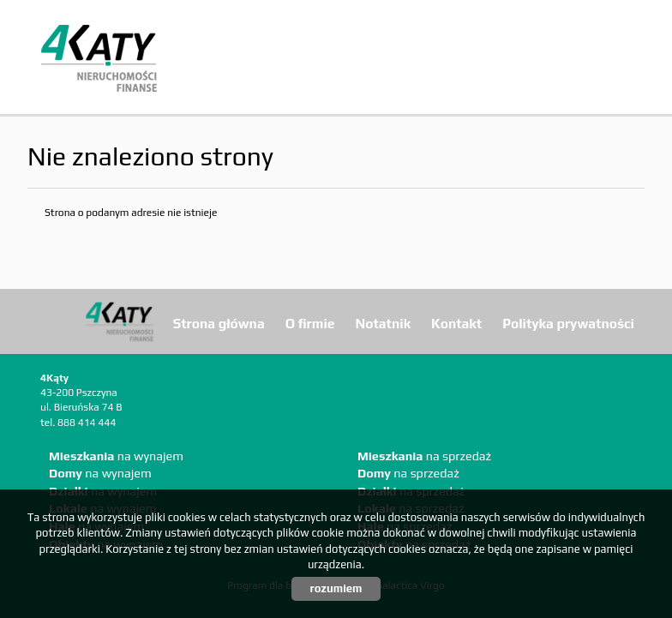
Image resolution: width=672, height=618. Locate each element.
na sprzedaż (424, 456)
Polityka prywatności (568, 323)
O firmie (310, 323)
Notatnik (384, 323)
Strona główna (219, 323)
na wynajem (116, 456)
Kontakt (456, 323)
